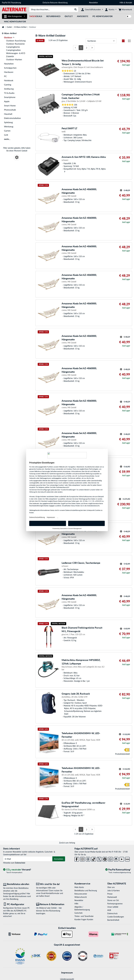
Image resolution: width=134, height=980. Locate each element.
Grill (6, 135)
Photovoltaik (10, 110)
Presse (110, 894)
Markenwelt (112, 897)
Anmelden (59, 859)
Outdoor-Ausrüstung (16, 41)
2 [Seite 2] (87, 48)
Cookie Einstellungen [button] (116, 917)
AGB (109, 910)
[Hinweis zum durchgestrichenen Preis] (121, 190)
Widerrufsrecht (81, 897)
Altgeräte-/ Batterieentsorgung (82, 908)
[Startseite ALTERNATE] (14, 9)
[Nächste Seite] (92, 48)
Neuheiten (9, 64)
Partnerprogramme (115, 904)
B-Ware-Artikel (20, 27)
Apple (7, 101)
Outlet (69, 16)
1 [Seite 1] (81, 48)
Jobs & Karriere (113, 890)
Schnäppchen (10, 68)
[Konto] (111, 9)
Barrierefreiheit (113, 920)
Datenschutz (20, 863)
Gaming (8, 85)
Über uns (111, 887)
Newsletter (93, 3)
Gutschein (79, 913)
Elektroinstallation (12, 118)
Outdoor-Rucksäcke (15, 44)
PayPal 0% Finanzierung (11, 3)
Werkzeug (9, 126)
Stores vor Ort (113, 900)
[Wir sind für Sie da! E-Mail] (51, 884)
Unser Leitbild (113, 907)
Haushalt (8, 114)
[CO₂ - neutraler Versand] (17, 870)
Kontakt (129, 3)
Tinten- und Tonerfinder (84, 916)
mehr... (7, 139)
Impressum (67, 973)
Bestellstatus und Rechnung (86, 890)
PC (5, 76)
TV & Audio (9, 93)
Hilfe (122, 3)
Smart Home (10, 105)
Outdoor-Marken (14, 59)
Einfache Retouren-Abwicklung (55, 3)
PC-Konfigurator (103, 16)
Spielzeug (8, 122)
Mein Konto (79, 887)
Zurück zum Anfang (67, 843)
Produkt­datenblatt (122, 754)
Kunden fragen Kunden (84, 919)
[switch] (129, 16)
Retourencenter (81, 894)
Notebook (9, 80)
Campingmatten (13, 50)
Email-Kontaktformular (50, 893)
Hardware (9, 72)
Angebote (83, 16)
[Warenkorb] (125, 9)
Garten (7, 131)
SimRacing (9, 89)
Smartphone (10, 97)
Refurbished (53, 16)
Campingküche (13, 47)
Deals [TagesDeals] (36, 16)
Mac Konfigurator (15, 21)
